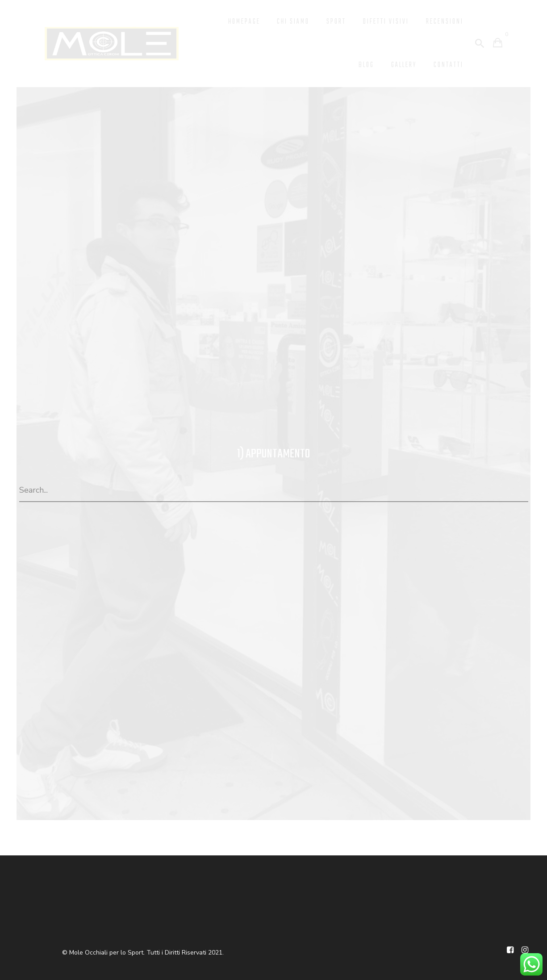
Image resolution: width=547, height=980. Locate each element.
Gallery (400, 64)
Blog (361, 64)
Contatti (447, 64)
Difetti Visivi (380, 21)
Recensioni (443, 21)
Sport (327, 21)
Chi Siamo (282, 21)
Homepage (229, 21)
